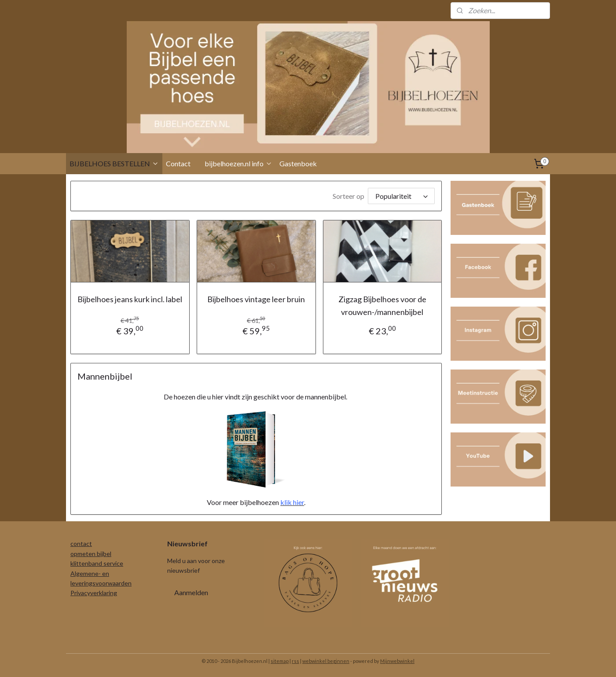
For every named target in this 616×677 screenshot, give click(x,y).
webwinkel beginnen (326, 661)
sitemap (280, 661)
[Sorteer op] (401, 196)
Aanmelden (191, 592)
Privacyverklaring (94, 593)
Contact (178, 163)
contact (81, 543)
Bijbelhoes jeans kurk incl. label (130, 299)
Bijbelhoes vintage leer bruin (256, 299)
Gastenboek (298, 163)
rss (295, 661)
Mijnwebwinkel (397, 661)
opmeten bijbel (91, 554)
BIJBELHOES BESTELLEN (114, 163)
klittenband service (97, 563)
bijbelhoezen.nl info (238, 163)
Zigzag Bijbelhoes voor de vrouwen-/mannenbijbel (382, 306)
